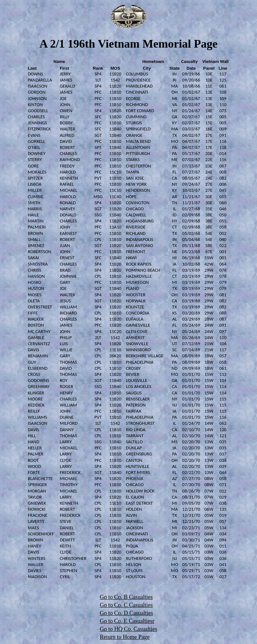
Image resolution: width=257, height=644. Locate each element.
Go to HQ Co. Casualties (128, 629)
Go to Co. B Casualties (126, 597)
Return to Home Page (125, 637)
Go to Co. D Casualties (126, 613)
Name (59, 61)
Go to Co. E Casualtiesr (127, 621)
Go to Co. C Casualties (126, 605)
